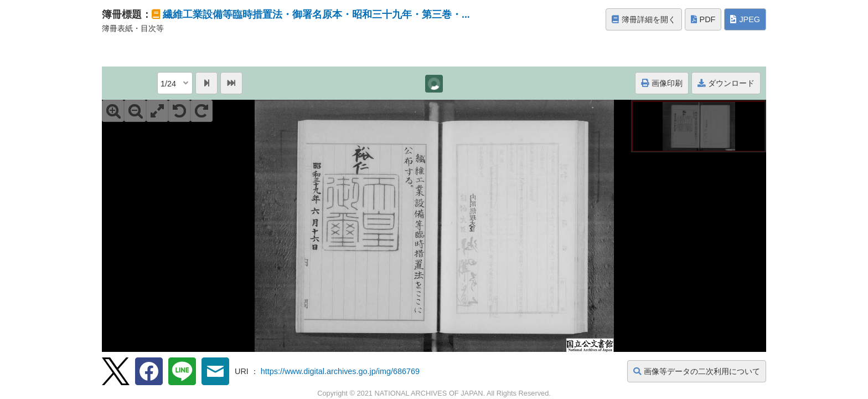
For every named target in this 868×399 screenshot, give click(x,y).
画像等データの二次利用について (697, 371)
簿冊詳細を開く (644, 19)
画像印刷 (662, 83)
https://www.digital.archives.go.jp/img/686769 (340, 371)
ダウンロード (726, 83)
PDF (703, 19)
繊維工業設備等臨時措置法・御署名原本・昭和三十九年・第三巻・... (316, 14)
